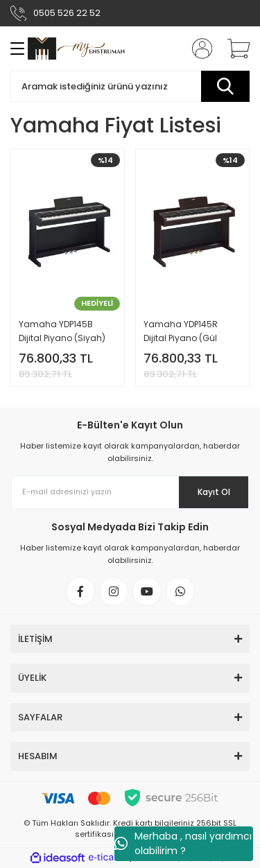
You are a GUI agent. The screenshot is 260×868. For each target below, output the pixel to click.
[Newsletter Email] (130, 492)
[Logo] (76, 49)
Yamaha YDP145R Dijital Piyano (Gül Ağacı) (181, 332)
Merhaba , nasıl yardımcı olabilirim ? (183, 843)
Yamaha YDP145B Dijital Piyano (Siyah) (62, 331)
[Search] (130, 86)
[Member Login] (198, 49)
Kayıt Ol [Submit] (214, 492)
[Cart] (234, 49)
